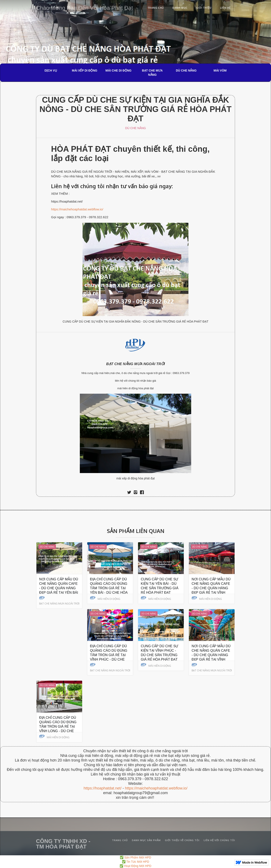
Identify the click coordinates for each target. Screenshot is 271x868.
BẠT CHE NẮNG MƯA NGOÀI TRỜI (136, 364)
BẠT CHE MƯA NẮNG (152, 73)
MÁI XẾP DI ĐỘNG (85, 70)
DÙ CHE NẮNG (186, 70)
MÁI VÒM (220, 70)
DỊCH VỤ (51, 70)
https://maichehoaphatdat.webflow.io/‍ (156, 788)
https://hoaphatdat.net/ (103, 788)
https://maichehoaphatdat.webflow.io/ (77, 209)
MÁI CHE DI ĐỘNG (118, 70)
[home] (84, 7)
